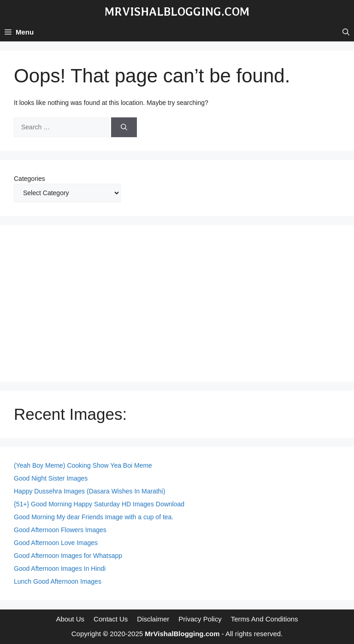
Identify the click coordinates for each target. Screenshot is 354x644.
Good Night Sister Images (51, 478)
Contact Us (111, 619)
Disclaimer (153, 619)
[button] (346, 32)
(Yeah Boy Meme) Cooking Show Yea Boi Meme (83, 465)
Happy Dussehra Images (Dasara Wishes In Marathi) (89, 491)
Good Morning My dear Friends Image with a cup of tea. (94, 517)
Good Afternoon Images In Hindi (60, 569)
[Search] (124, 127)
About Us (70, 619)
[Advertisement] (177, 303)
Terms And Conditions (265, 619)
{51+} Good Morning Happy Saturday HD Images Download (99, 504)
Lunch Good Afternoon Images (58, 581)
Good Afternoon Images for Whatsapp (68, 556)
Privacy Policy (200, 619)
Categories (29, 179)
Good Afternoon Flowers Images (60, 530)
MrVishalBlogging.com (177, 12)
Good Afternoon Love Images (56, 543)
